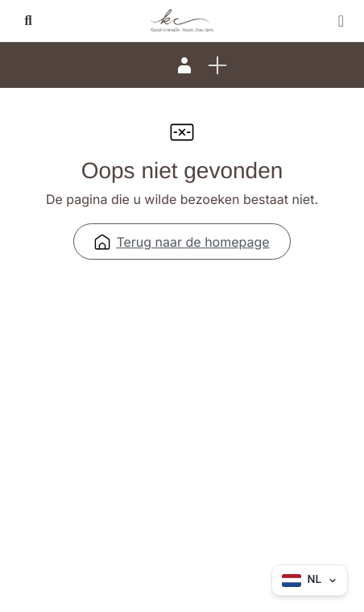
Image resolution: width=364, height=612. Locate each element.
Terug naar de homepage (182, 242)
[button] (28, 21)
